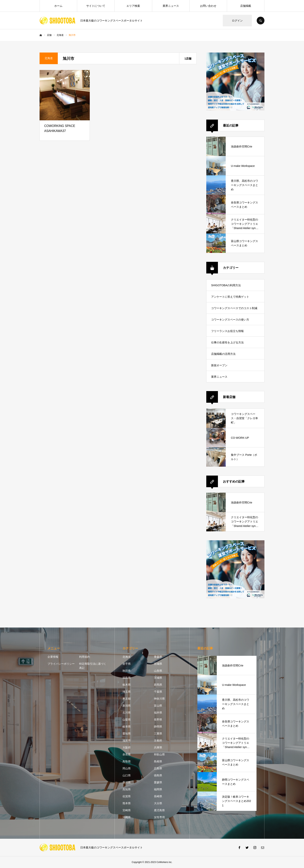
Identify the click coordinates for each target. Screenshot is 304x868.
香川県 (127, 782)
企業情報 (53, 657)
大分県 (158, 803)
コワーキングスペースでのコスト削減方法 (234, 310)
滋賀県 (127, 740)
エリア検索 (133, 6)
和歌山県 (159, 754)
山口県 (127, 775)
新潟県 (127, 706)
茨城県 (158, 678)
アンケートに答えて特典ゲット (230, 297)
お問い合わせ (208, 6)
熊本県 (127, 803)
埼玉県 (127, 692)
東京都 (127, 699)
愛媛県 (158, 782)
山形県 (158, 671)
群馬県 (158, 685)
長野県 (158, 720)
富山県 (158, 706)
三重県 (158, 734)
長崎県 (158, 796)
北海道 (127, 657)
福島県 (127, 678)
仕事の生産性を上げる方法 (227, 342)
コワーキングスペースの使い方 (230, 320)
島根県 (158, 761)
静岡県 (158, 727)
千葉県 (158, 692)
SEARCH (261, 21)
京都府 (158, 740)
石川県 (127, 713)
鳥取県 (127, 761)
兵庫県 (158, 747)
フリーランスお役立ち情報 (227, 331)
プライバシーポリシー (61, 664)
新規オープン (219, 365)
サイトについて (96, 6)
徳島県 (158, 775)
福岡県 (158, 789)
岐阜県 (127, 727)
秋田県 (127, 671)
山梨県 (127, 720)
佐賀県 (127, 796)
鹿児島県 (159, 810)
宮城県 (158, 664)
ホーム (58, 6)
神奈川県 (159, 699)
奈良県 (127, 754)
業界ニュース (171, 6)
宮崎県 (127, 810)
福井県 (158, 713)
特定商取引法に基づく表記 (93, 666)
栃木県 (127, 685)
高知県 (127, 789)
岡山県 (127, 768)
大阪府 (127, 747)
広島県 (158, 768)
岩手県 (127, 664)
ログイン (237, 21)
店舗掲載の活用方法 (223, 354)
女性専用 (159, 817)
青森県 (158, 657)
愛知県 (127, 734)
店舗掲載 (246, 6)
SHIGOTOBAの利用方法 (226, 285)
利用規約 (85, 657)
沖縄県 (127, 817)
